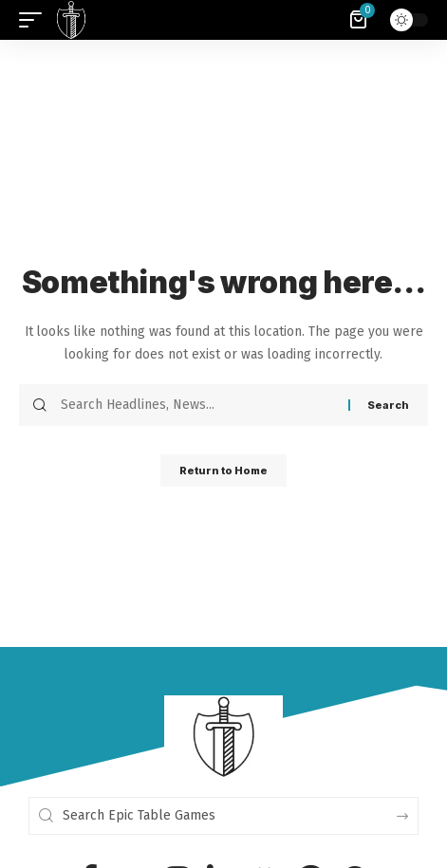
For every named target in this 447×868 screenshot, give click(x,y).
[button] (35, 20)
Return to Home (223, 471)
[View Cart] (360, 20)
